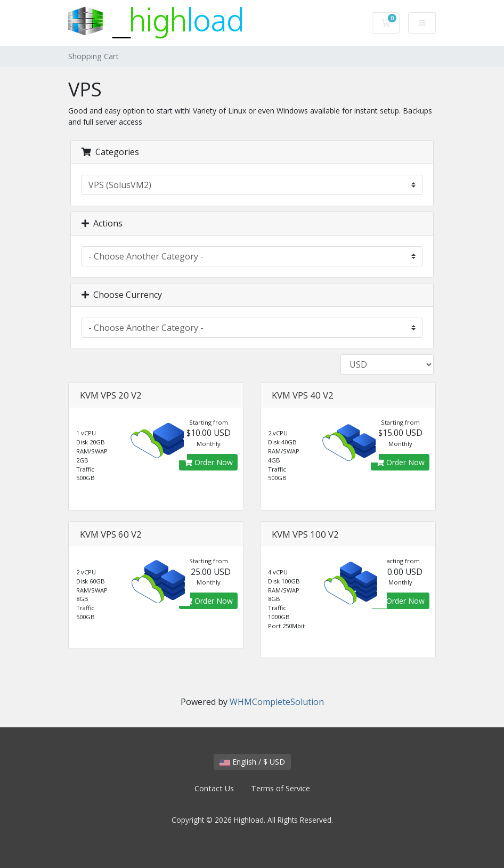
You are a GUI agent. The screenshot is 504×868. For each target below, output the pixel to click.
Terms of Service (281, 788)
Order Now (208, 462)
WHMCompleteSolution (277, 702)
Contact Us (214, 788)
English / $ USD (252, 762)
